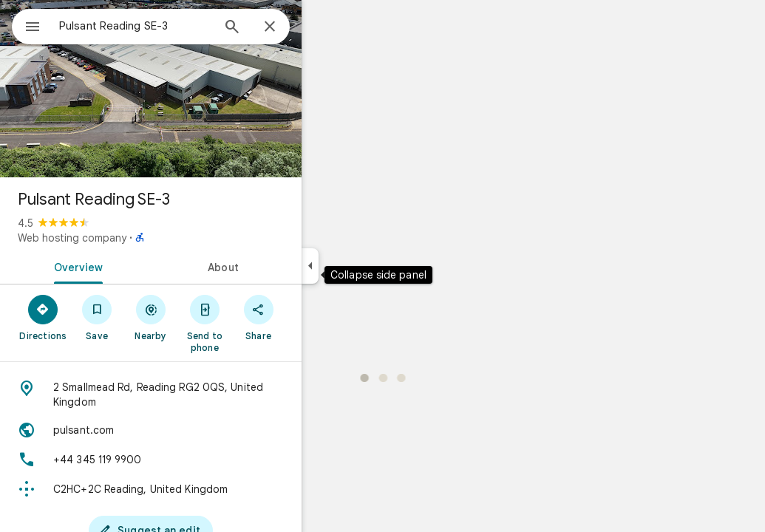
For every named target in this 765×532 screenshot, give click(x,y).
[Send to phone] (258, 323)
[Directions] (96, 317)
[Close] (323, 27)
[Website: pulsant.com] (204, 430)
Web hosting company (125, 238)
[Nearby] (204, 317)
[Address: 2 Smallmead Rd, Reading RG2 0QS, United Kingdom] (204, 395)
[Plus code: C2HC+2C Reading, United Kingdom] (204, 489)
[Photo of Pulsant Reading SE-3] (204, 89)
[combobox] (174, 26)
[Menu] (27, 25)
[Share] (312, 317)
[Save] (150, 317)
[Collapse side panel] (363, 266)
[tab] (129, 266)
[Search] (285, 28)
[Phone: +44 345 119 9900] (204, 460)
